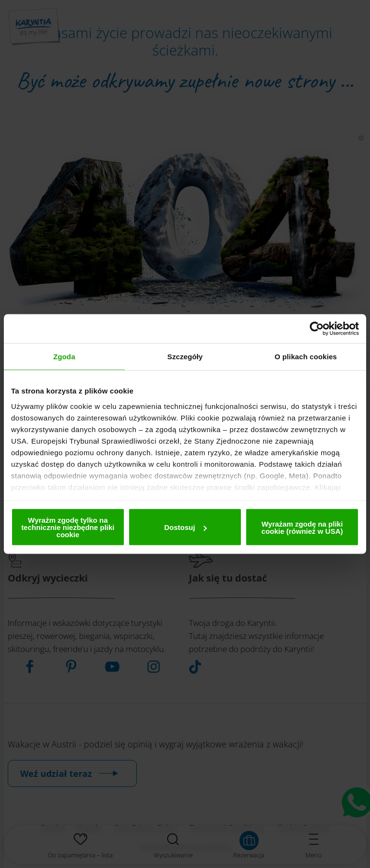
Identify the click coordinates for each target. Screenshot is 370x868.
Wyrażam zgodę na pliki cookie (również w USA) (302, 527)
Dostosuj (185, 527)
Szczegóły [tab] (185, 357)
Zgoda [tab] (65, 357)
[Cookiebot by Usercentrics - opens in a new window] (317, 329)
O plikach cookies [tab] (306, 357)
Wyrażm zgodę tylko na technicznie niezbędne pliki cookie (68, 527)
